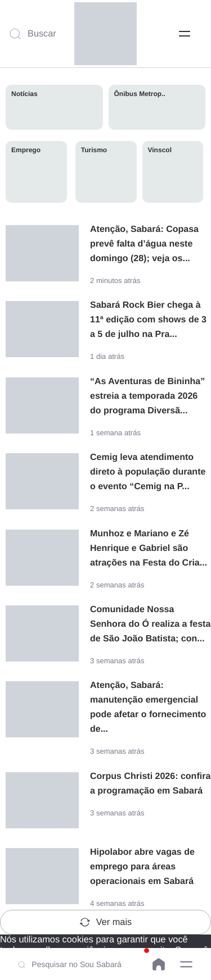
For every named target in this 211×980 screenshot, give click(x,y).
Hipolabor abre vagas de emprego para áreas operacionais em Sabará (142, 867)
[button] (186, 964)
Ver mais (105, 922)
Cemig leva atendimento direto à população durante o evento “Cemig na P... (148, 472)
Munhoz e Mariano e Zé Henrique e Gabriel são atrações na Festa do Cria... (149, 548)
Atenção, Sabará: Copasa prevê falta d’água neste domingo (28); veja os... (144, 244)
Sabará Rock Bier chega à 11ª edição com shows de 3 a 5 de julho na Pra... (148, 320)
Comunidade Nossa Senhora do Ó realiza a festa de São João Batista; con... (150, 624)
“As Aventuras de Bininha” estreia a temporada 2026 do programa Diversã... (147, 396)
